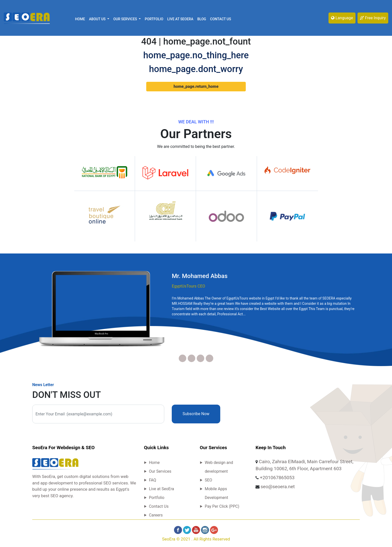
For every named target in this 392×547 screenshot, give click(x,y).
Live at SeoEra (180, 19)
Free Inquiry (373, 18)
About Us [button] (98, 19)
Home (80, 19)
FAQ (153, 480)
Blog (202, 19)
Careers (156, 515)
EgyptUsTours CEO (188, 286)
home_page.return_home (196, 86)
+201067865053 (277, 478)
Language (342, 18)
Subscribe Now (196, 414)
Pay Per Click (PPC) (222, 506)
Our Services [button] (125, 19)
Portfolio (154, 19)
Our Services (160, 471)
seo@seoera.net (278, 487)
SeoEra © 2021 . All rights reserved (196, 539)
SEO (208, 480)
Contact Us (220, 19)
